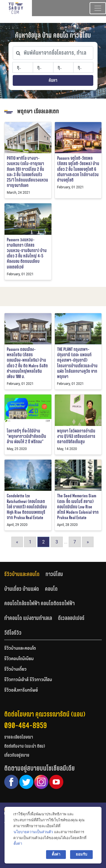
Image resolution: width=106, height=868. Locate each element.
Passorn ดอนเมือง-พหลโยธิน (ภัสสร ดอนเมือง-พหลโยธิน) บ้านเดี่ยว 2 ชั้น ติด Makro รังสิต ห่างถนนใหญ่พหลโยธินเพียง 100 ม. (27, 363)
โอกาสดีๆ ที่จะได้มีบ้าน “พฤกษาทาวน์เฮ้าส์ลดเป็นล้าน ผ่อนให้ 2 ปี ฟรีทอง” (26, 436)
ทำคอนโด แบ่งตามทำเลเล (28, 618)
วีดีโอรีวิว (13, 633)
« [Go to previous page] (17, 542)
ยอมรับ (81, 854)
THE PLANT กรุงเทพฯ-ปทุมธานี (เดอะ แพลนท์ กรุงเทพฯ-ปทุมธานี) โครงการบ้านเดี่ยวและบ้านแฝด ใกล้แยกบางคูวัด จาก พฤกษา (77, 363)
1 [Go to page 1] (30, 542)
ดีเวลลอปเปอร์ (71, 618)
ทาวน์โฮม (54, 574)
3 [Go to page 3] (57, 542)
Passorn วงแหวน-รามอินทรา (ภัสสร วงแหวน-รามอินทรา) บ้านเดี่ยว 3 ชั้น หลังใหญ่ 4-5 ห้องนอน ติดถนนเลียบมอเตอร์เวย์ (27, 253)
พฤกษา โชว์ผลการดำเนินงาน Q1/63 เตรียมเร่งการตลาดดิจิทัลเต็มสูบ (76, 436)
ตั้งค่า (18, 844)
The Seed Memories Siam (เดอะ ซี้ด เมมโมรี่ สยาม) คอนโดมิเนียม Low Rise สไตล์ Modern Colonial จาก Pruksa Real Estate (78, 507)
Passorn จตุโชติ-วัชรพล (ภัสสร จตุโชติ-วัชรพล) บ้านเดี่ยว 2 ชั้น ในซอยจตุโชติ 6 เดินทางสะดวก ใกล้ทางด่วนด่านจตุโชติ (78, 169)
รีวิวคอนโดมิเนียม (19, 659)
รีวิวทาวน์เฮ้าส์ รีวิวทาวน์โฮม (28, 680)
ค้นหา (53, 80)
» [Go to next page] (88, 542)
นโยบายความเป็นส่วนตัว (33, 832)
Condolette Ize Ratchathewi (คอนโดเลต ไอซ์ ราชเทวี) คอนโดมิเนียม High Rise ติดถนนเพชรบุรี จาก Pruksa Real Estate (27, 507)
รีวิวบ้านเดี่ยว (15, 669)
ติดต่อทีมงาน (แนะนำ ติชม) (25, 746)
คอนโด (51, 589)
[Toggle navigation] (98, 8)
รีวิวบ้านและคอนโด (22, 574)
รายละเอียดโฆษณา (19, 737)
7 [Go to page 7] (75, 542)
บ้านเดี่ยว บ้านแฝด (22, 589)
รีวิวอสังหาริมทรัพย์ (21, 690)
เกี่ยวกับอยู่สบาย (17, 755)
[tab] (25, 574)
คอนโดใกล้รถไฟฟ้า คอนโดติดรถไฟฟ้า (39, 603)
